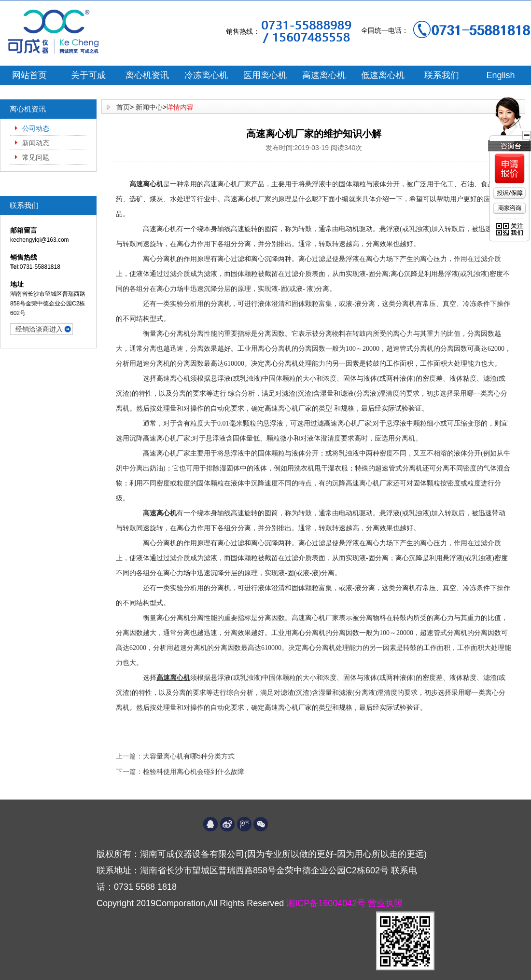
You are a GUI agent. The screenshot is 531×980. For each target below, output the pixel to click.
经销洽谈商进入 (39, 329)
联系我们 (442, 75)
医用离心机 (265, 75)
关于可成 (88, 75)
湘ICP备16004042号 (327, 903)
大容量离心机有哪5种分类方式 (189, 756)
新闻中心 (149, 107)
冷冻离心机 (206, 75)
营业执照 (385, 903)
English (500, 75)
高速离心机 (324, 75)
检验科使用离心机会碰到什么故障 (194, 772)
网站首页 (29, 75)
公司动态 (36, 128)
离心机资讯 (147, 75)
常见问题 (36, 157)
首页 (123, 107)
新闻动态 (36, 143)
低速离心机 (383, 75)
